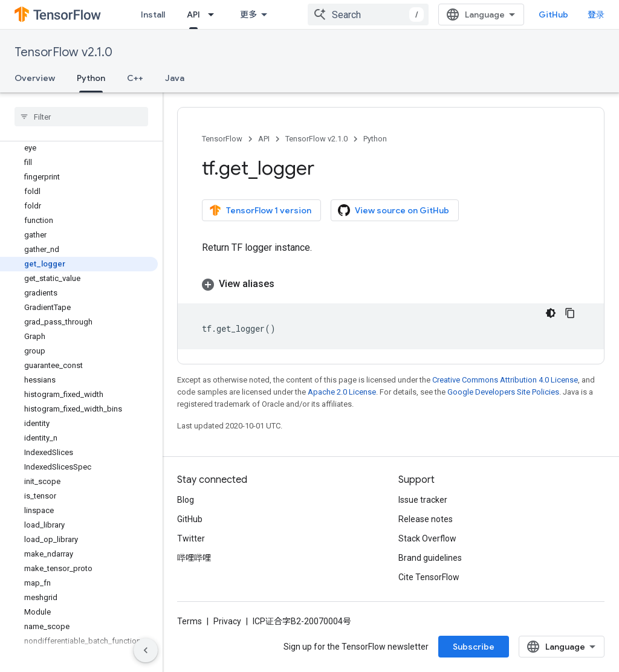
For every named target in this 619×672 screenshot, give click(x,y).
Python (375, 139)
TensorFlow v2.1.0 (63, 52)
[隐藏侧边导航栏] (146, 650)
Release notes (426, 519)
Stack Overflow (427, 538)
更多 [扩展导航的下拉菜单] (248, 15)
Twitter (191, 538)
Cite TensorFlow (429, 577)
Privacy (227, 621)
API (264, 139)
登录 (596, 15)
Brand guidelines (430, 558)
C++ (135, 78)
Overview (35, 78)
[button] (391, 284)
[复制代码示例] (570, 313)
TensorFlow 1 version (260, 210)
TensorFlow (222, 139)
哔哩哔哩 (194, 558)
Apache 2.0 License (342, 392)
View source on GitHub (394, 210)
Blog (186, 500)
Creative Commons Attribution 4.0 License (505, 380)
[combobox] (368, 15)
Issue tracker (423, 500)
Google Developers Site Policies (503, 392)
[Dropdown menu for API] (215, 15)
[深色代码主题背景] (551, 313)
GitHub (553, 15)
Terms (190, 621)
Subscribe (474, 647)
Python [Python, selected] (91, 78)
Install (153, 15)
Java (175, 78)
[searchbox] (81, 117)
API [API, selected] (193, 15)
